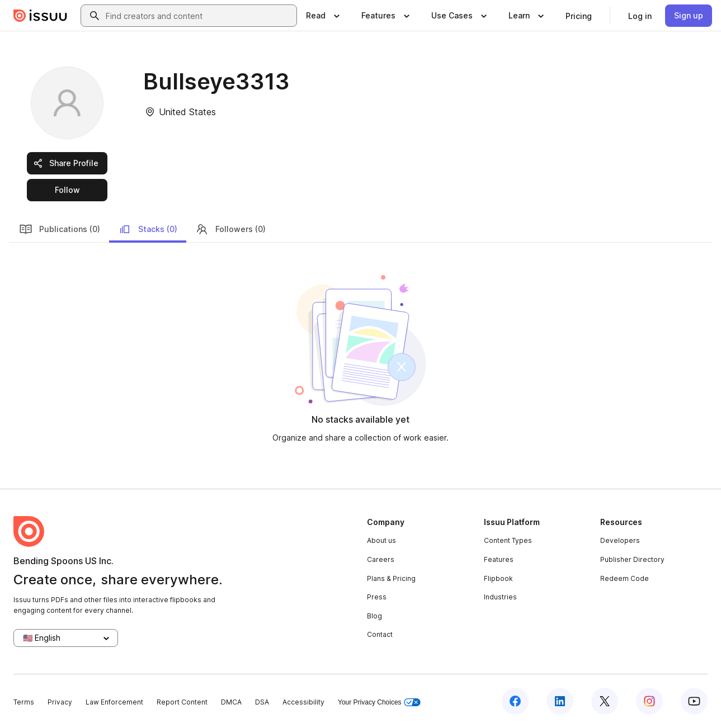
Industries (500, 597)
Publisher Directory (632, 559)
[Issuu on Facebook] (515, 701)
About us (381, 540)
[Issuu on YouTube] (694, 701)
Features (499, 559)
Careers (381, 559)
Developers (620, 540)
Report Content (182, 702)
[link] (579, 16)
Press (377, 597)
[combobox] (199, 16)
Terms (24, 702)
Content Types (508, 540)
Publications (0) (60, 229)
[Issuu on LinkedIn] (560, 701)
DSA (262, 702)
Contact (380, 634)
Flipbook (498, 578)
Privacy (60, 702)
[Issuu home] (40, 16)
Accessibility (303, 702)
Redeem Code (625, 578)
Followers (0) (230, 229)
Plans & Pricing (391, 578)
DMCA (231, 702)
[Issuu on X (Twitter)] (605, 701)
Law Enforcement (114, 702)
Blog (374, 616)
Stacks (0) (148, 229)
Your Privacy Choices (379, 703)
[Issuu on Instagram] (649, 701)
